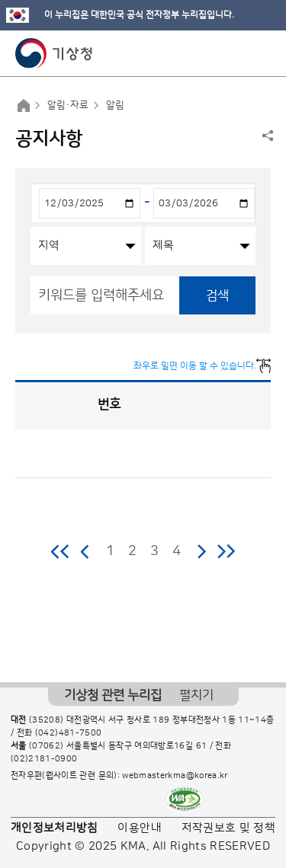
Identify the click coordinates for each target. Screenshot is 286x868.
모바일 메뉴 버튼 (261, 53)
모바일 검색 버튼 (237, 53)
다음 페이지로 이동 (201, 551)
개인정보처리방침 (55, 828)
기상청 (54, 53)
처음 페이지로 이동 (61, 551)
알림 (115, 105)
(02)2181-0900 (44, 759)
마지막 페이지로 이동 (226, 551)
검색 (217, 295)
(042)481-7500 (69, 733)
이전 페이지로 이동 (85, 551)
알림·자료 (68, 105)
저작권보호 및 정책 (229, 828)
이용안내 (139, 828)
